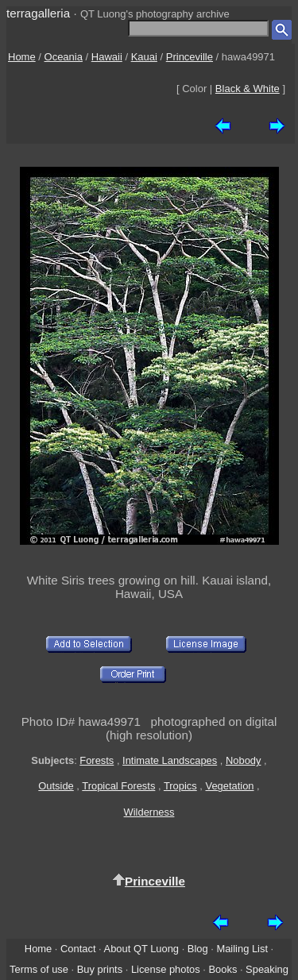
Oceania (64, 57)
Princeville (190, 57)
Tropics (180, 786)
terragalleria (38, 13)
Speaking (267, 969)
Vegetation (230, 786)
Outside (56, 786)
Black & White (248, 89)
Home (22, 57)
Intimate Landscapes (170, 760)
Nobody (244, 760)
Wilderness (149, 812)
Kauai (144, 57)
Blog (198, 949)
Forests (97, 760)
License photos (166, 969)
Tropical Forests (118, 786)
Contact (78, 949)
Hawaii (107, 57)
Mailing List (242, 949)
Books (223, 969)
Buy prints (100, 969)
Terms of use (39, 969)
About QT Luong (141, 949)
